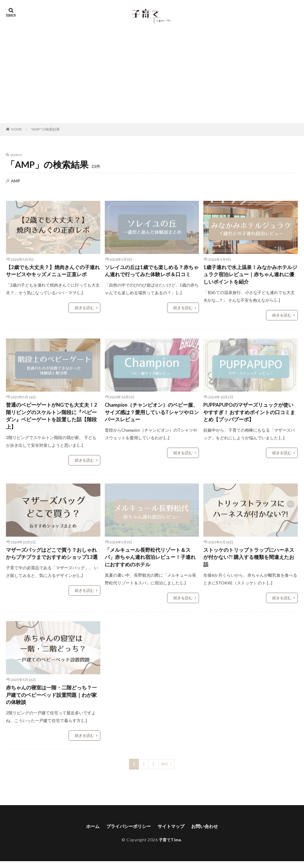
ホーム (90, 833)
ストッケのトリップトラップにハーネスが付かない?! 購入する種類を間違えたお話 (249, 562)
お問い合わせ (208, 833)
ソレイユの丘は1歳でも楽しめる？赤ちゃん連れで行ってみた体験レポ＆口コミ (152, 276)
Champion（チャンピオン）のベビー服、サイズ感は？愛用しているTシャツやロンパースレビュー (149, 415)
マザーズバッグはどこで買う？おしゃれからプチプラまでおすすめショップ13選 (51, 562)
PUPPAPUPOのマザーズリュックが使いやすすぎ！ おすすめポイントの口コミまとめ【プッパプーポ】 (249, 415)
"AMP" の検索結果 (45, 129)
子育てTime (170, 846)
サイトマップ (172, 833)
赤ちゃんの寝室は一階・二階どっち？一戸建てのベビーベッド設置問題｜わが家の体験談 (51, 701)
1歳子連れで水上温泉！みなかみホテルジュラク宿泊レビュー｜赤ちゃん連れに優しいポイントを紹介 (250, 276)
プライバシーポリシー (127, 833)
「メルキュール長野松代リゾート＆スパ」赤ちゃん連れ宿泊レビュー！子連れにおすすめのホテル (150, 562)
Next (165, 771)
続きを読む (85, 309)
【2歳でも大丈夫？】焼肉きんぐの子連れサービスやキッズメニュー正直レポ (53, 272)
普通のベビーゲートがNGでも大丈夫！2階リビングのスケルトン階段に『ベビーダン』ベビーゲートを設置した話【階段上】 (53, 419)
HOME (16, 129)
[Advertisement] (152, 79)
